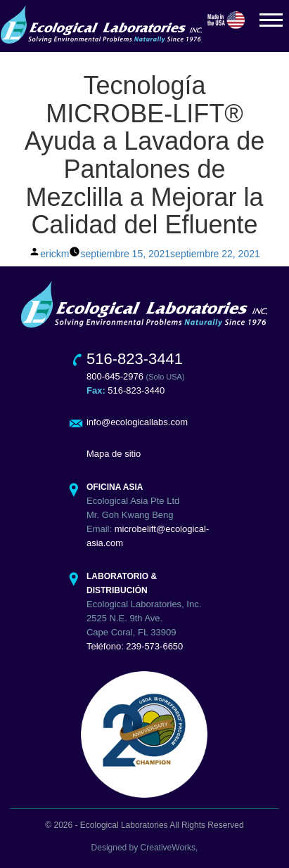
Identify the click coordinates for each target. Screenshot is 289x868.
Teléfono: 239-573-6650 (135, 646)
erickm (54, 254)
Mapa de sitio (114, 454)
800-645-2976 (115, 376)
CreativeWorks (168, 848)
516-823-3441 (135, 359)
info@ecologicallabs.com (137, 422)
